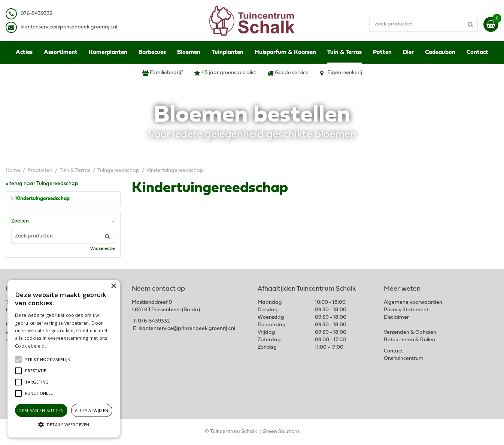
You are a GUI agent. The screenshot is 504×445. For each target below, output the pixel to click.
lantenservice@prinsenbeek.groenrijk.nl (70, 27)
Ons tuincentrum (404, 359)
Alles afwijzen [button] (92, 410)
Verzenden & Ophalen (410, 332)
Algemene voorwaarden (413, 302)
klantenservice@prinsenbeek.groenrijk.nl (187, 329)
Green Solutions (281, 432)
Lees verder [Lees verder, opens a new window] (60, 346)
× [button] (113, 286)
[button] (48, 360)
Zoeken (20, 221)
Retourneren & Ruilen (409, 340)
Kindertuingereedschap (42, 199)
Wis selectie (103, 249)
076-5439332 (154, 321)
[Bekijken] (491, 24)
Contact (393, 351)
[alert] (64, 359)
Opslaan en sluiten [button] (41, 410)
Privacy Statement (406, 310)
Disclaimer (396, 317)
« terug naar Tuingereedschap (42, 184)
